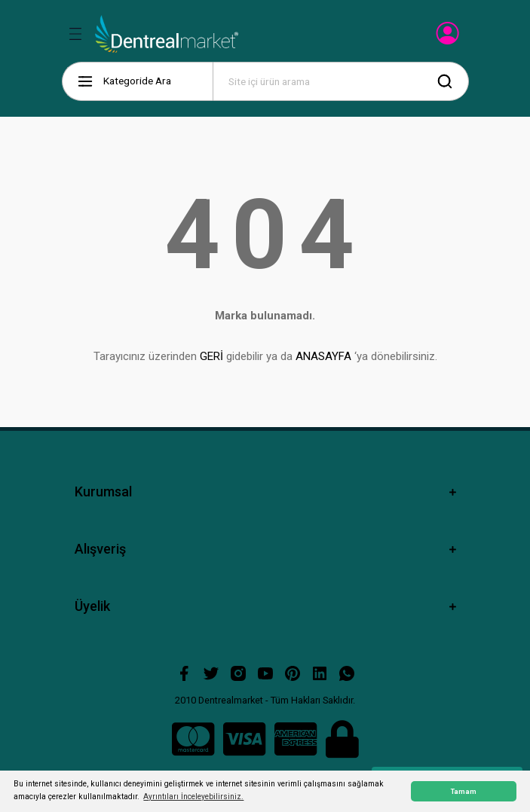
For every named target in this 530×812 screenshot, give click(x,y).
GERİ (211, 356)
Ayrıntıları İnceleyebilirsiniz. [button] (193, 797)
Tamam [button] (464, 791)
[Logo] (167, 34)
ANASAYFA (323, 356)
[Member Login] (449, 38)
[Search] (341, 81)
